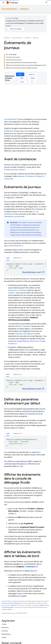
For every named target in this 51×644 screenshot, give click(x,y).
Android (32, 74)
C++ (32, 82)
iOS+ (20, 74)
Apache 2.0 (15, 605)
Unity (22, 82)
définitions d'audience (23, 326)
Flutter (33, 78)
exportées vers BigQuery (25, 334)
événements (9, 131)
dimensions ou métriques (18, 290)
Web (22, 78)
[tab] (8, 258)
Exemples (5, 631)
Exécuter (36, 38)
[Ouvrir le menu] (3, 2)
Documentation (9, 9)
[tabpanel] (25, 268)
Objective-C (19, 246)
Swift (10, 246)
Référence (5, 627)
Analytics (24, 9)
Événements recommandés (14, 217)
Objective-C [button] (18, 258)
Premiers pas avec (15, 170)
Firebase (7, 38)
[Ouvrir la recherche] (46, 2)
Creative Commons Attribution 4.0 (12, 603)
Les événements (10, 119)
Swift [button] (8, 258)
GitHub (4, 637)
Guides (4, 624)
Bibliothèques (6, 634)
